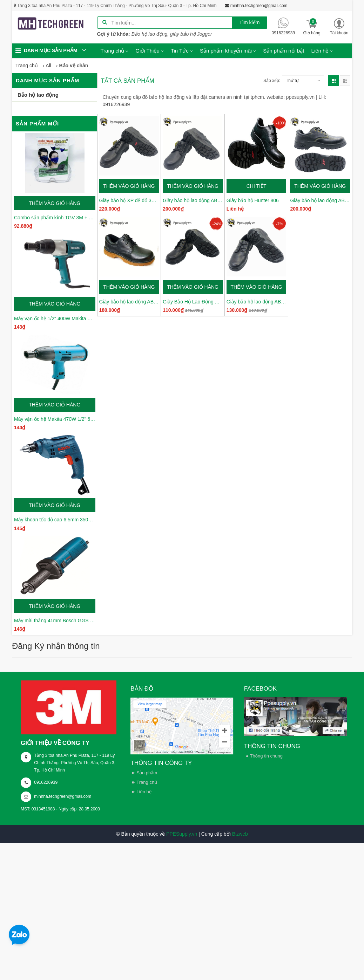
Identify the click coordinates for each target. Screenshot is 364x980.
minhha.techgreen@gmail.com (63, 796)
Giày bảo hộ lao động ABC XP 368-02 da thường (320, 200)
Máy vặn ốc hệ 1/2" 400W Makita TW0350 (55, 318)
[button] (339, 27)
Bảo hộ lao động (38, 95)
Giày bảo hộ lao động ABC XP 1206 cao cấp (193, 200)
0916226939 (46, 782)
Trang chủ (147, 782)
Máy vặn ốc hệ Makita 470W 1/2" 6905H (55, 419)
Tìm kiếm (250, 22)
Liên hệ (144, 792)
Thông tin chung (266, 756)
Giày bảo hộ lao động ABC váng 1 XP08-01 (257, 302)
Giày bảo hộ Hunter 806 (253, 200)
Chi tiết (257, 186)
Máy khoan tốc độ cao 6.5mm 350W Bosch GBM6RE (55, 520)
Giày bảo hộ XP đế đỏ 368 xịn (129, 200)
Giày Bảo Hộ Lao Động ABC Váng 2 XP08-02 (193, 302)
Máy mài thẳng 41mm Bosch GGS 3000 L (55, 621)
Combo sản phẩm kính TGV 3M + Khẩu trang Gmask (55, 218)
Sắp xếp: (272, 81)
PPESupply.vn (182, 834)
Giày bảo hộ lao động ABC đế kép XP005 (129, 302)
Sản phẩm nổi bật (284, 51)
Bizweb (240, 834)
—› (52, 66)
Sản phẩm (147, 773)
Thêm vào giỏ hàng (55, 203)
